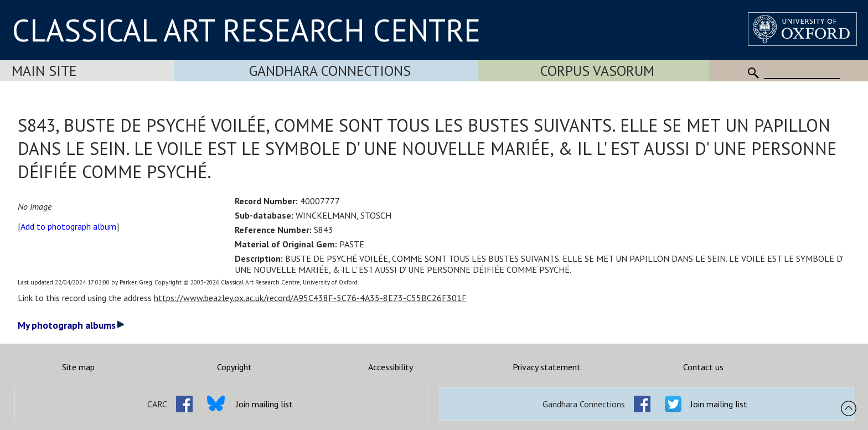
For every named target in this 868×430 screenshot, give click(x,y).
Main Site (44, 71)
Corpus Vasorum (597, 71)
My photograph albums (71, 325)
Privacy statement (547, 367)
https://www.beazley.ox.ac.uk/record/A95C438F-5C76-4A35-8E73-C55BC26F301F (310, 298)
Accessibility (391, 367)
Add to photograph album (68, 226)
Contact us (703, 367)
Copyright (234, 367)
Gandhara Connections (330, 71)
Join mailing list (264, 404)
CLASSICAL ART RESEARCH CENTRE (246, 30)
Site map (78, 367)
